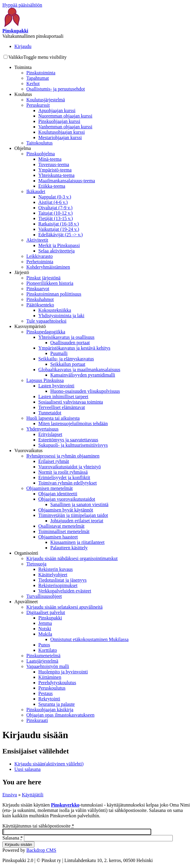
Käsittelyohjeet (53, 575)
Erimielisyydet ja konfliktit (64, 477)
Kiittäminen (50, 677)
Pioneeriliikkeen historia (50, 283)
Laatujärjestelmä (42, 661)
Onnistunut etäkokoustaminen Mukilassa (89, 639)
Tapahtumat (38, 78)
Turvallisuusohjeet (44, 596)
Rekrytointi (49, 699)
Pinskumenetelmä (43, 656)
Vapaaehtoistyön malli (48, 666)
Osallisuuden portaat (70, 343)
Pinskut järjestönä (43, 278)
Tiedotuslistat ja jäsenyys (62, 580)
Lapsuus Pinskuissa (45, 380)
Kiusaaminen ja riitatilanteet (77, 542)
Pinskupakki (50, 618)
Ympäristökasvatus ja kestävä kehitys (74, 348)
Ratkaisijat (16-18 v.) (59, 224)
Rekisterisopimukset (58, 585)
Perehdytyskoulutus (57, 683)
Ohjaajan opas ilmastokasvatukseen (60, 715)
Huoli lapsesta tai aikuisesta (53, 418)
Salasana (13, 838)
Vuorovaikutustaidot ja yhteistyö (70, 467)
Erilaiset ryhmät (54, 461)
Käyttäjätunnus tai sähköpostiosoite (38, 826)
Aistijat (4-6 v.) (53, 202)
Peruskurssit (38, 105)
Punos (44, 645)
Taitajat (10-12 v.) (56, 213)
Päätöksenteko (40, 305)
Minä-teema (50, 159)
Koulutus (23, 94)
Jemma (45, 623)
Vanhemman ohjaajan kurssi (65, 127)
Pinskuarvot (38, 289)
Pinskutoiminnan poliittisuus (54, 294)
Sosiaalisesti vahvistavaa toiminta (71, 402)
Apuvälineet (26, 602)
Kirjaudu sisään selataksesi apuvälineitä (65, 607)
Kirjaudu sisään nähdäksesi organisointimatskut (72, 558)
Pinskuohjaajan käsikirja (50, 710)
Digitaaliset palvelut (46, 612)
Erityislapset (50, 434)
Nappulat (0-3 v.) (55, 197)
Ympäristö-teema (55, 170)
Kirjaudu (23, 46)
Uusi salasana (28, 769)
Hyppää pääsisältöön (22, 5)
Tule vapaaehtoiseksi (46, 321)
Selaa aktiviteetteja (56, 251)
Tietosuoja (36, 564)
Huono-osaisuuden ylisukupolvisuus (85, 391)
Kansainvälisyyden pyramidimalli (83, 375)
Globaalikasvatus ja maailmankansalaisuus (79, 370)
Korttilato (48, 650)
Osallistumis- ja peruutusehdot (56, 89)
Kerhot (33, 84)
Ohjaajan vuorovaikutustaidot (67, 499)
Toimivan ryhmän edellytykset (68, 483)
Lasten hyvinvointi (56, 386)
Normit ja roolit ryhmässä (63, 472)
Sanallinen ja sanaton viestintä (79, 504)
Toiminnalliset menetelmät (64, 531)
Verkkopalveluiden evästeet (65, 591)
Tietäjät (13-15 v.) (56, 218)
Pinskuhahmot (40, 299)
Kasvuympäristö (30, 326)
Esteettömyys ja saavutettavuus (68, 440)
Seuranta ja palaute (57, 704)
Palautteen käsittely (69, 548)
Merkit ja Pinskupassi (59, 245)
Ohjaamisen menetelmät (50, 488)
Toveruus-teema (54, 164)
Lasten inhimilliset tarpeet (63, 397)
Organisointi (26, 553)
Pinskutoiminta (41, 73)
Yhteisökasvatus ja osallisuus (66, 337)
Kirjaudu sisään (49, 764)
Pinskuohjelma (41, 154)
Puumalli (59, 353)
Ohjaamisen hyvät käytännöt (66, 510)
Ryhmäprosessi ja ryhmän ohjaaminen (63, 456)
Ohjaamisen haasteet (58, 537)
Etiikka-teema (52, 186)
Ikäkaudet (36, 191)
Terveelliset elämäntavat (62, 407)
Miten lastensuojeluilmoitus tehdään (73, 424)
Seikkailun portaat (68, 364)
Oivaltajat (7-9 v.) (55, 208)
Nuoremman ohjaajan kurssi (65, 116)
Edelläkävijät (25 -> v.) (60, 235)
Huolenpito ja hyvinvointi (63, 672)
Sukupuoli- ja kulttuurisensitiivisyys (73, 445)
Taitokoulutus (40, 143)
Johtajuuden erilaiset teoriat (77, 521)
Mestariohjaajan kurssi (60, 137)
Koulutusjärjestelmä (46, 100)
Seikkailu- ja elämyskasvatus (66, 359)
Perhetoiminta (40, 262)
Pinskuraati (37, 720)
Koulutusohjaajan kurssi (62, 132)
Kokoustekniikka (55, 310)
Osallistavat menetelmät (61, 526)
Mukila (45, 634)
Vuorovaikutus (28, 450)
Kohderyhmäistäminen (48, 267)
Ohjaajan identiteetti (58, 494)
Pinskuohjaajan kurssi (59, 121)
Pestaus (46, 693)
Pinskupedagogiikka (46, 332)
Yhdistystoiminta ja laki (61, 316)
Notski (45, 629)
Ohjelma (23, 148)
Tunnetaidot (50, 413)
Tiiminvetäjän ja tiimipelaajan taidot (73, 515)
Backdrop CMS (41, 850)
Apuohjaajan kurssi (57, 110)
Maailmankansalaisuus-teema (67, 181)
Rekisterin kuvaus (56, 569)
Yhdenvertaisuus (43, 429)
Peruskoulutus (52, 688)
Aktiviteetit (37, 240)
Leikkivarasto (40, 256)
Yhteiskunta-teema (56, 175)
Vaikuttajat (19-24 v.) (59, 229)
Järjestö (22, 272)
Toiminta (23, 67)
